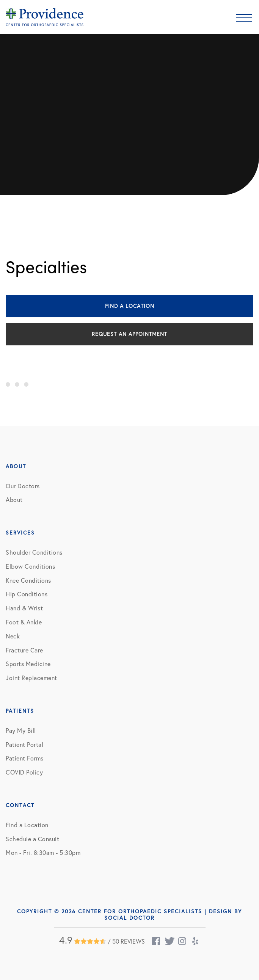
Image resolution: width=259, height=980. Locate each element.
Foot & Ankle (24, 622)
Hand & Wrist (24, 608)
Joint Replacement (31, 678)
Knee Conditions (28, 580)
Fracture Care (24, 650)
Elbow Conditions (30, 566)
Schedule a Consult (32, 839)
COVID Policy (24, 772)
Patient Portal (24, 745)
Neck (13, 636)
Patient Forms (25, 758)
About (14, 500)
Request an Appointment (129, 334)
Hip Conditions (27, 594)
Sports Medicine (28, 664)
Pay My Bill (21, 731)
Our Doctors (23, 486)
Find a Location (130, 306)
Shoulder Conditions (34, 552)
